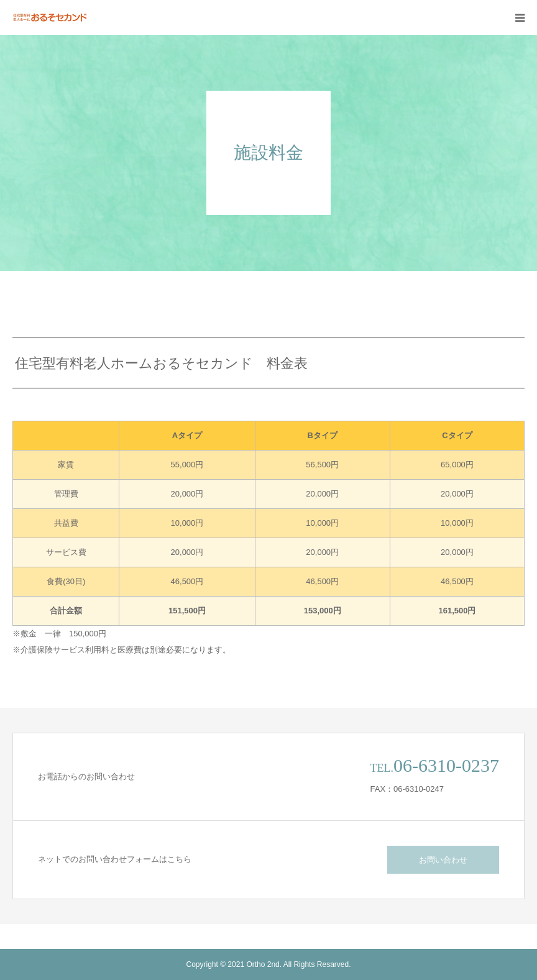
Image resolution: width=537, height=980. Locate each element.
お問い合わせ (443, 860)
